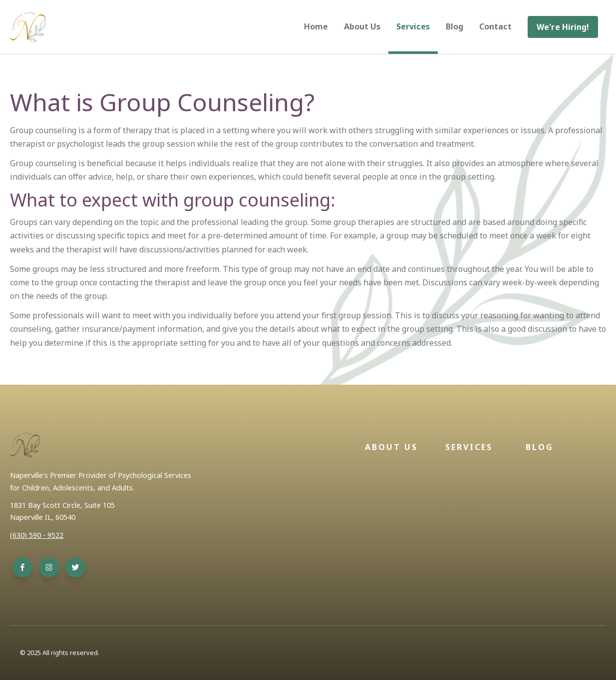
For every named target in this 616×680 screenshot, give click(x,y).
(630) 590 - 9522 (37, 535)
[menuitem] (563, 27)
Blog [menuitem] (455, 26)
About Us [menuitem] (362, 26)
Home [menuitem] (316, 26)
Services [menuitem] (413, 26)
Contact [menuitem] (495, 26)
